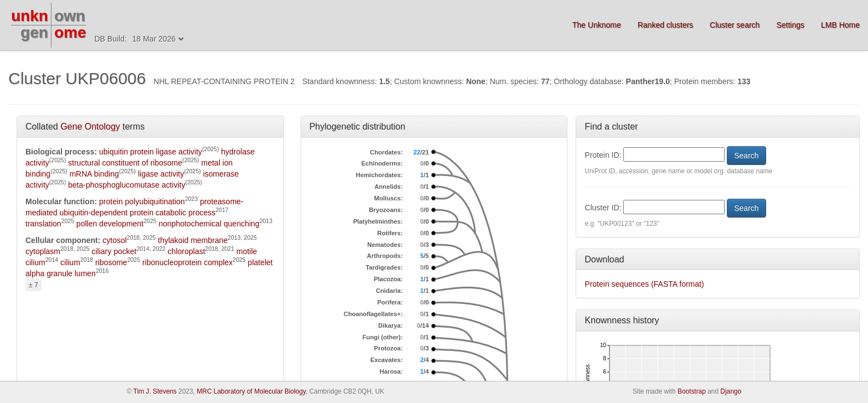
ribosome (111, 262)
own (70, 16)
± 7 (33, 285)
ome (70, 32)
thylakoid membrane (193, 240)
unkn (30, 16)
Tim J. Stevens (155, 391)
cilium (70, 262)
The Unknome (597, 25)
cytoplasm (43, 251)
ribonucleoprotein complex (187, 262)
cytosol (115, 240)
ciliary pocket (114, 251)
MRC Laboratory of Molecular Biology (251, 391)
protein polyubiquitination (142, 201)
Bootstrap (692, 391)
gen (34, 32)
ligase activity (161, 174)
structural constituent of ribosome (125, 163)
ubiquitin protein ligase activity (151, 152)
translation (43, 224)
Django (731, 391)
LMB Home (840, 25)
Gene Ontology (90, 126)
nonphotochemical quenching (209, 224)
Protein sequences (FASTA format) (644, 284)
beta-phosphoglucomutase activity (127, 185)
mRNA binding (94, 174)
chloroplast (187, 251)
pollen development (110, 224)
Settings (790, 25)
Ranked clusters (665, 25)
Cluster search (735, 25)
